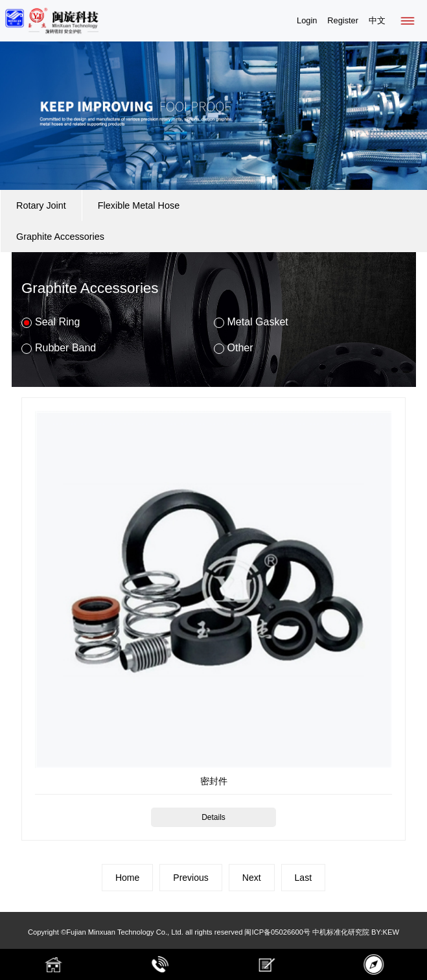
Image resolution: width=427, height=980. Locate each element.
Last (303, 878)
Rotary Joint (41, 205)
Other (234, 348)
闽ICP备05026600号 (277, 932)
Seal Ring (51, 322)
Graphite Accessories (60, 237)
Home (127, 878)
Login (307, 20)
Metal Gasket (251, 322)
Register (343, 20)
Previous (190, 878)
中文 (377, 20)
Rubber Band (59, 348)
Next (252, 878)
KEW (391, 932)
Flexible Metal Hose (139, 205)
